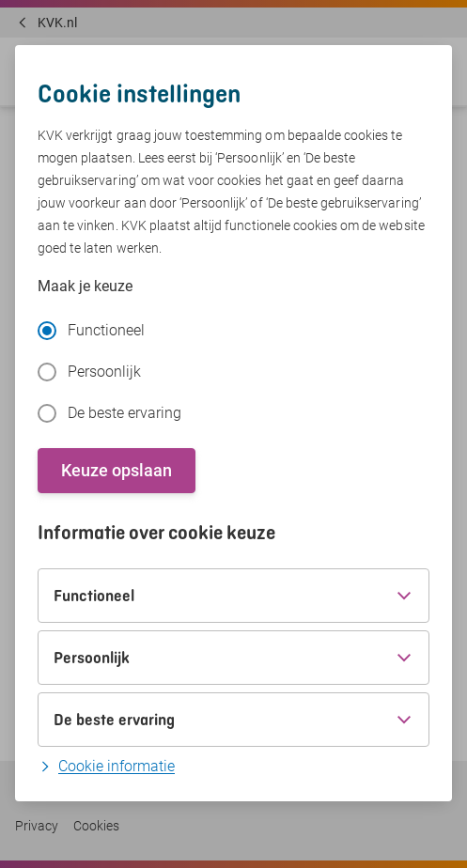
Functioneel (91, 331)
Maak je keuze (85, 286)
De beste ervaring (109, 413)
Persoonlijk (89, 372)
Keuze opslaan (117, 470)
